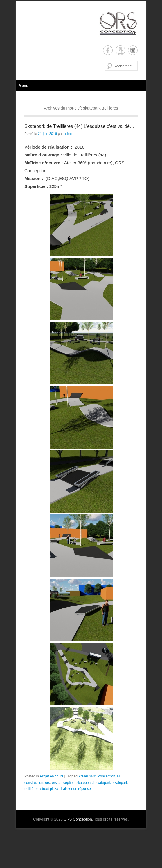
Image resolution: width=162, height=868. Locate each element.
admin (69, 134)
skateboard (85, 783)
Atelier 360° (87, 776)
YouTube (120, 50)
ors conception (63, 783)
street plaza (49, 789)
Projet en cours (52, 776)
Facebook (108, 50)
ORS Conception (78, 819)
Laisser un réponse (76, 789)
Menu (24, 85)
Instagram (133, 50)
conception (107, 776)
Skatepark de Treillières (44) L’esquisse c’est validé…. (80, 126)
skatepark (103, 783)
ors (47, 783)
